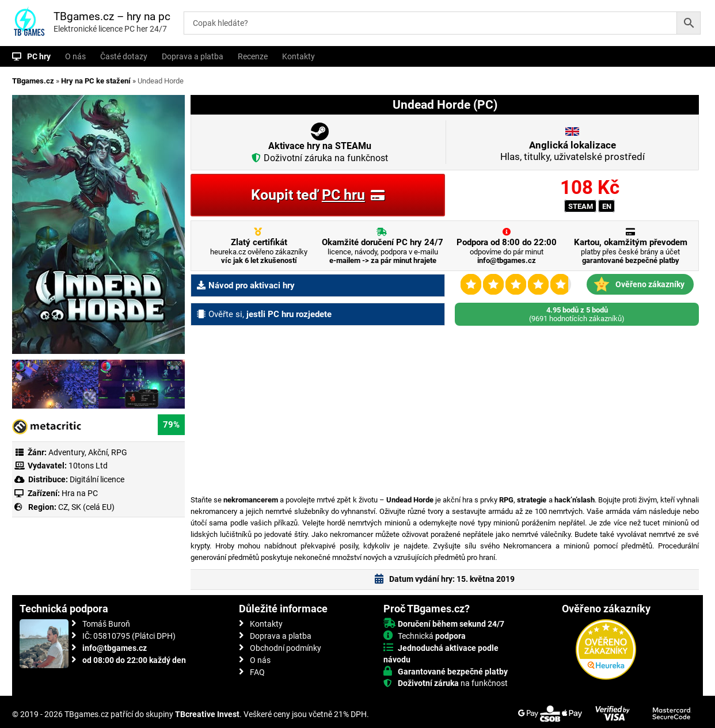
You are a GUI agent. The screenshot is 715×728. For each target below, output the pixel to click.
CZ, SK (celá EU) (86, 507)
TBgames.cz (33, 81)
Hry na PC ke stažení (96, 81)
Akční (98, 452)
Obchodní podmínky (286, 648)
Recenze (253, 56)
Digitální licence (96, 479)
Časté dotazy (124, 56)
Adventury (66, 452)
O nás (75, 56)
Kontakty (298, 56)
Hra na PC (79, 493)
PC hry (39, 56)
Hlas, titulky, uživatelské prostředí (573, 151)
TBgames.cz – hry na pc (112, 16)
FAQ (257, 672)
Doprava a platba (193, 56)
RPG (119, 452)
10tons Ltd (88, 466)
